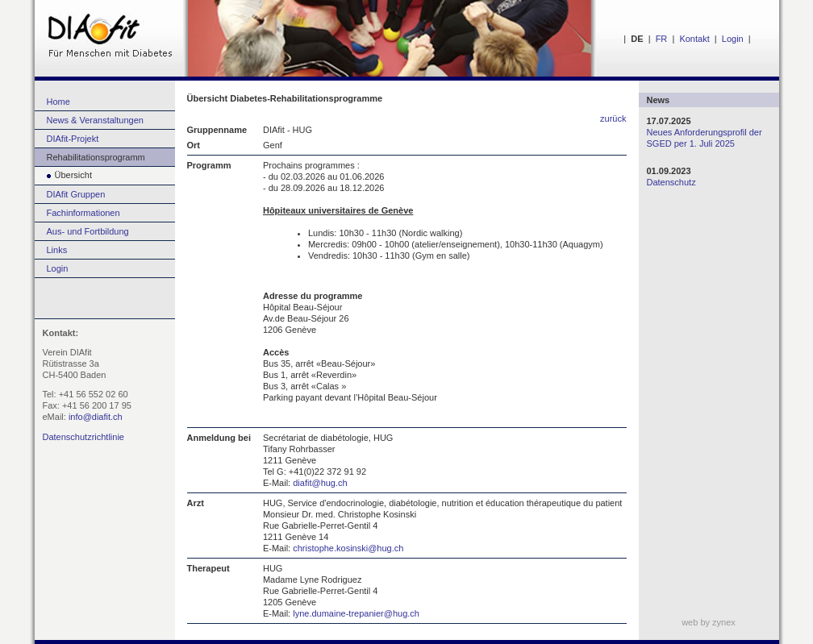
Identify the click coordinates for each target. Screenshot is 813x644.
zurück (613, 118)
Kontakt (694, 39)
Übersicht (63, 175)
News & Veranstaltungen (95, 120)
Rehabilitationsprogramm (96, 157)
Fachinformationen (83, 213)
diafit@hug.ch (320, 483)
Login (733, 39)
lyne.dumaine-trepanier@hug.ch (356, 613)
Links (57, 250)
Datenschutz (671, 182)
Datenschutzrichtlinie (84, 437)
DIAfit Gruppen (76, 194)
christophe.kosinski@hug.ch (348, 548)
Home (58, 102)
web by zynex (709, 622)
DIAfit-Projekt (73, 139)
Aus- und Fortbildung (88, 231)
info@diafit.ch (96, 417)
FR (662, 39)
